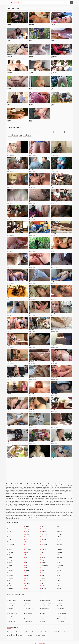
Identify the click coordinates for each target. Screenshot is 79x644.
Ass (13, 630)
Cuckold (18, 630)
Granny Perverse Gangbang (43, 630)
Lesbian (43, 634)
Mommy (50, 150)
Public (63, 150)
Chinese (38, 634)
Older (13, 2)
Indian (67, 150)
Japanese (28, 630)
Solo (34, 150)
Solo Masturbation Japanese (14, 150)
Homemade (57, 150)
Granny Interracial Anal (29, 634)
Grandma (39, 150)
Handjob (16, 153)
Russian (29, 150)
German (10, 153)
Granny (24, 150)
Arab (25, 153)
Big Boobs (20, 634)
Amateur (14, 634)
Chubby (34, 630)
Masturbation (67, 630)
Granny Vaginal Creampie (57, 630)
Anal (21, 153)
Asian (23, 630)
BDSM (29, 153)
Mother (45, 150)
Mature (9, 630)
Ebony (9, 634)
